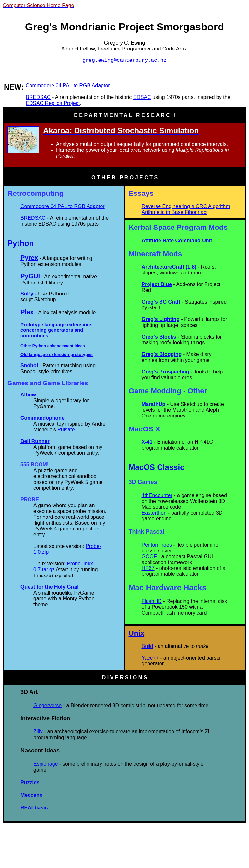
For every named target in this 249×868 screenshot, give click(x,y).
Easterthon (154, 513)
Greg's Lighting (161, 319)
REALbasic (34, 808)
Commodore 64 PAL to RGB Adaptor (68, 86)
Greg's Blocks (159, 337)
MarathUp (154, 404)
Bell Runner (35, 441)
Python (21, 243)
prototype (80, 355)
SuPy (27, 294)
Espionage (46, 764)
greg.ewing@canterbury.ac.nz (124, 61)
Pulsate (66, 430)
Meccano (31, 795)
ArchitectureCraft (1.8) (169, 267)
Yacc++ (150, 658)
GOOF (149, 556)
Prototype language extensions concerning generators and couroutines (57, 330)
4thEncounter (157, 495)
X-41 (147, 442)
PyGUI (30, 276)
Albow (28, 395)
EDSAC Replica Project (53, 103)
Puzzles (30, 782)
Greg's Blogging (162, 354)
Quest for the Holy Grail (50, 587)
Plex (27, 312)
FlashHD (152, 601)
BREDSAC (38, 97)
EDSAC (142, 97)
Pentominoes (157, 545)
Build (148, 646)
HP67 (148, 568)
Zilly (38, 732)
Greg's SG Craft (161, 302)
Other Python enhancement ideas (53, 346)
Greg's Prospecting (166, 372)
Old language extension (45, 355)
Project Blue (157, 284)
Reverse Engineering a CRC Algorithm (186, 206)
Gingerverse (47, 705)
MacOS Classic (157, 467)
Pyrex (29, 258)
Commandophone (42, 418)
